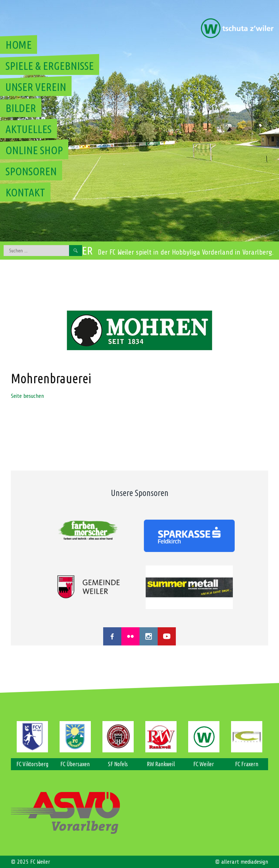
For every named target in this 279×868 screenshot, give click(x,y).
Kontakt (25, 192)
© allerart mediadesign (242, 862)
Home (19, 45)
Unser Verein (36, 87)
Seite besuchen (27, 396)
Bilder (21, 108)
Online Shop (34, 150)
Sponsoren (31, 171)
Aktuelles (29, 129)
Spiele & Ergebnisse (50, 66)
